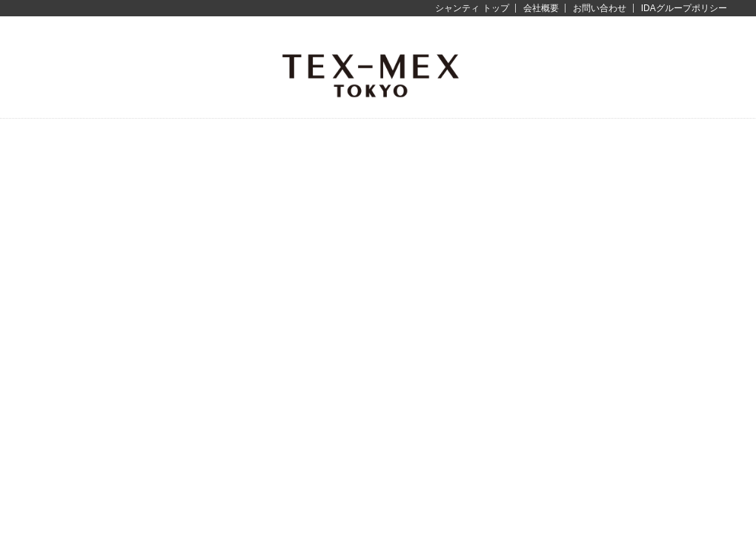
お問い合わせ (600, 8)
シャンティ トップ (472, 8)
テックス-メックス (371, 74)
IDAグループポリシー (684, 8)
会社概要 (541, 8)
